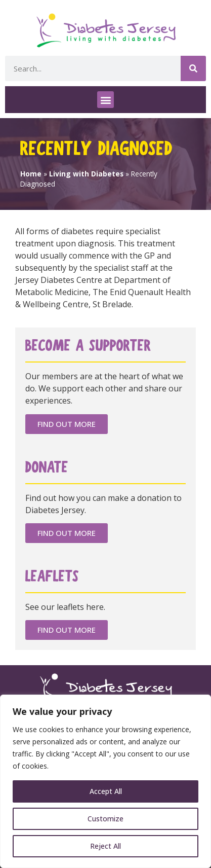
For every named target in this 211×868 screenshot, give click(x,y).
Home (31, 174)
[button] (105, 100)
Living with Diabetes (86, 174)
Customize (105, 819)
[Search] (193, 68)
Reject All (105, 846)
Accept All (106, 791)
